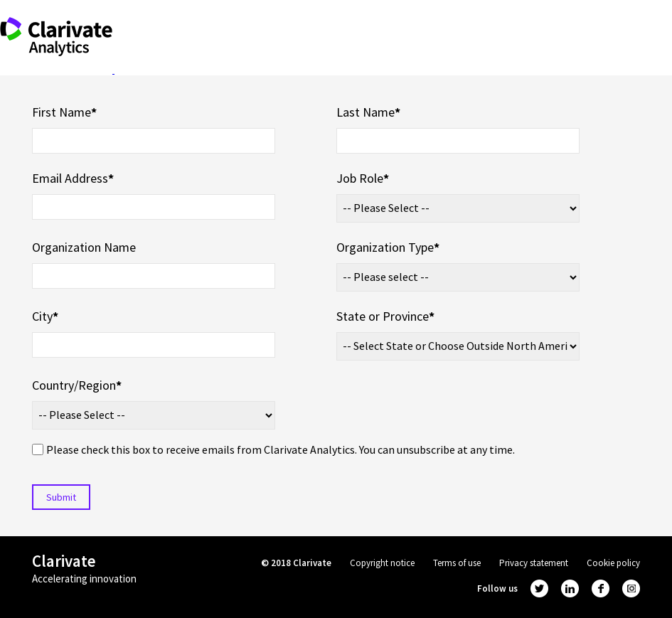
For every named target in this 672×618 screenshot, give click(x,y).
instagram (631, 588)
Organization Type (388, 247)
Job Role (363, 178)
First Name (64, 112)
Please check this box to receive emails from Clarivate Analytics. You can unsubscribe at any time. (281, 449)
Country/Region (77, 385)
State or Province (385, 316)
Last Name (368, 112)
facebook (601, 588)
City (45, 316)
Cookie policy (613, 563)
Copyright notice (382, 563)
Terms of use (457, 563)
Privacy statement (534, 563)
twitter (539, 588)
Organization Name (84, 247)
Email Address (73, 178)
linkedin (570, 588)
